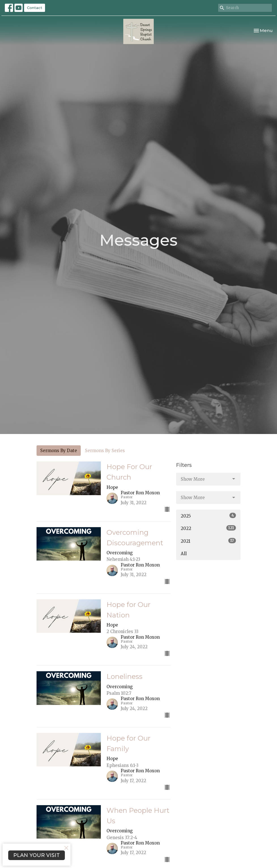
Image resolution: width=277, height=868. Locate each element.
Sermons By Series (105, 451)
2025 (208, 516)
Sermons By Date (59, 451)
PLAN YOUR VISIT (37, 855)
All (184, 554)
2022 (208, 528)
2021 (208, 541)
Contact (35, 8)
